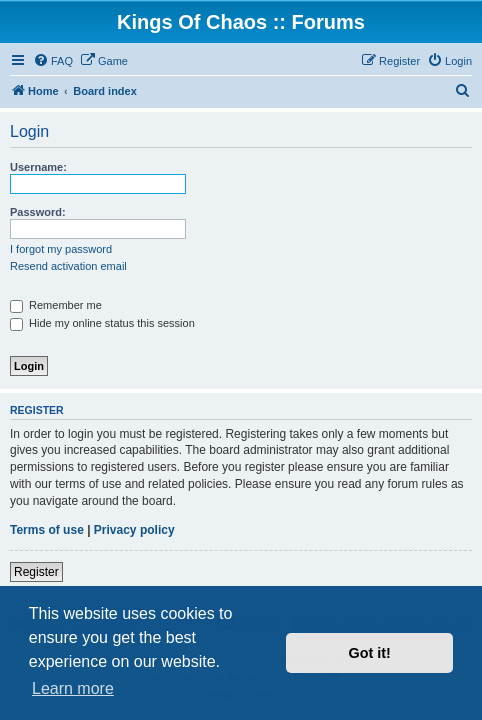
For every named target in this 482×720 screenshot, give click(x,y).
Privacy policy (134, 530)
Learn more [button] (73, 688)
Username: (38, 167)
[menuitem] (53, 61)
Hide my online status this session (102, 323)
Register (36, 572)
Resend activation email (68, 266)
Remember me (56, 305)
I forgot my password (61, 249)
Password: (38, 212)
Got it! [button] (370, 653)
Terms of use (47, 530)
